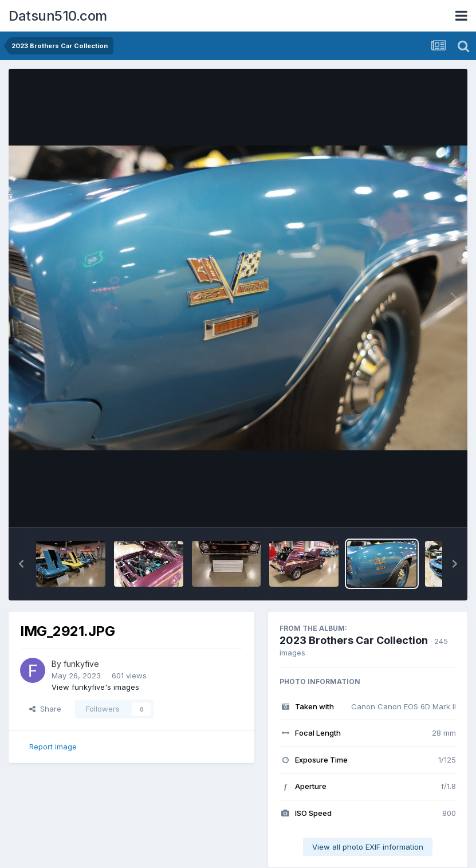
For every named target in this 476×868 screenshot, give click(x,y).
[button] (21, 564)
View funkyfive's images (95, 687)
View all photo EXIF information (368, 847)
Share (45, 709)
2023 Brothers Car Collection (354, 640)
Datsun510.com (58, 16)
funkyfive (81, 664)
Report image (53, 747)
